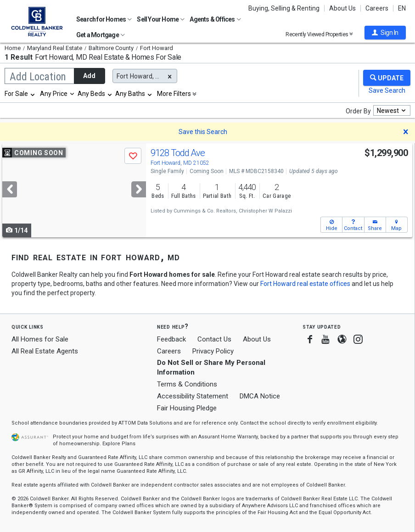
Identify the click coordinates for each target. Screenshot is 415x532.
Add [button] (89, 76)
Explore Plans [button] (119, 444)
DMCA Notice (260, 396)
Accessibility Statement (193, 396)
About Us (342, 8)
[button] (385, 33)
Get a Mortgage (101, 35)
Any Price (54, 94)
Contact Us (214, 339)
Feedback (171, 339)
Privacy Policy (213, 351)
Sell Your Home (161, 19)
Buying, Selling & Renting (284, 8)
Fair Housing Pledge (187, 408)
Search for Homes (104, 19)
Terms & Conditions (187, 384)
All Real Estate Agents (45, 351)
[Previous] (10, 189)
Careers (377, 8)
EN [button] (402, 8)
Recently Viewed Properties (319, 34)
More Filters (174, 94)
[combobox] (20, 94)
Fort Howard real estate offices (305, 284)
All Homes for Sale (40, 339)
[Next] (139, 189)
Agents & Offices (215, 19)
